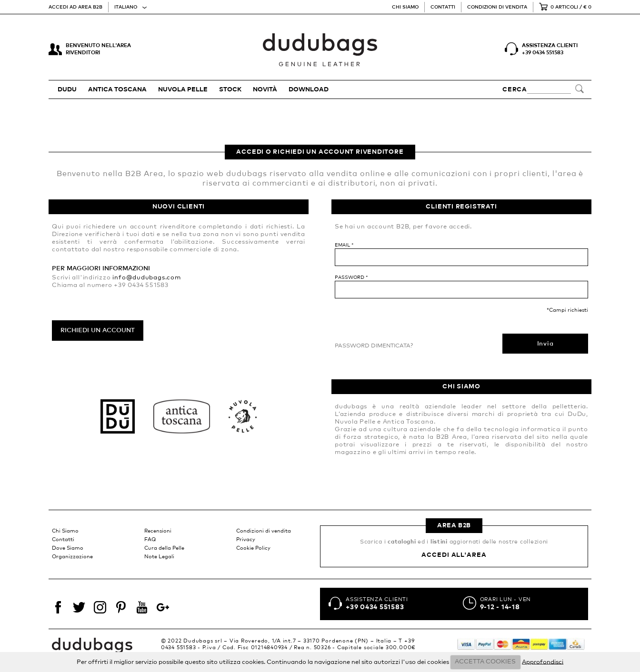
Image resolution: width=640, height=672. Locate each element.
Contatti (443, 7)
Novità (265, 90)
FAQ (150, 539)
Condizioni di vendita (497, 7)
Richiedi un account (98, 331)
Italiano (126, 7)
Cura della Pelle (164, 548)
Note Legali (159, 557)
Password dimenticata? (374, 346)
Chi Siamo (405, 7)
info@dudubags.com (146, 278)
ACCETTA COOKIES (485, 662)
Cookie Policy (253, 548)
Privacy (246, 539)
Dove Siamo (68, 548)
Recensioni (158, 531)
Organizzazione (72, 557)
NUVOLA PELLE (183, 90)
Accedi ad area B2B (75, 7)
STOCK (230, 90)
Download (309, 90)
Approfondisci (543, 662)
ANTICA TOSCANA (117, 90)
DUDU (67, 90)
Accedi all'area (454, 555)
